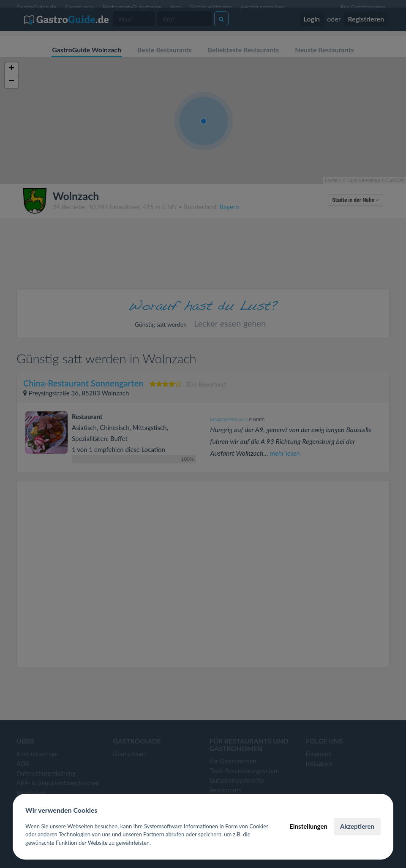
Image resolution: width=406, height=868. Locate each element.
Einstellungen (308, 826)
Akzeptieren (357, 826)
